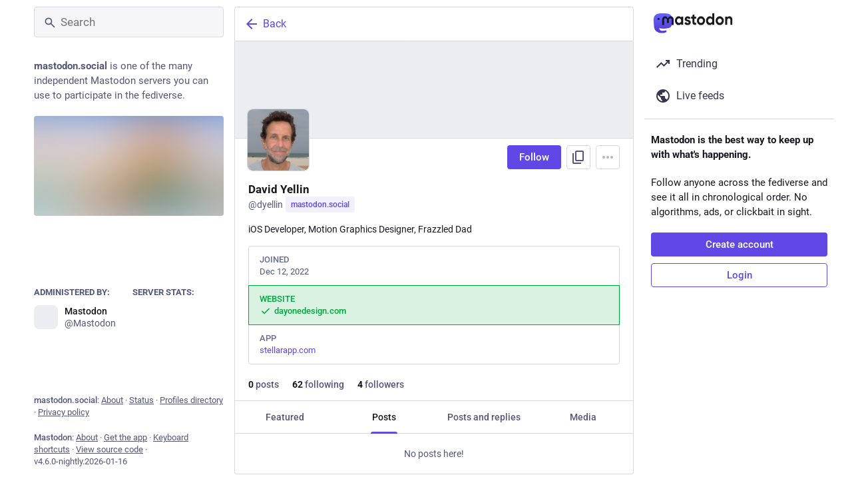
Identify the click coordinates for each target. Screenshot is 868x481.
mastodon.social (320, 205)
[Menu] (608, 157)
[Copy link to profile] (578, 157)
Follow (534, 157)
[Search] (129, 22)
